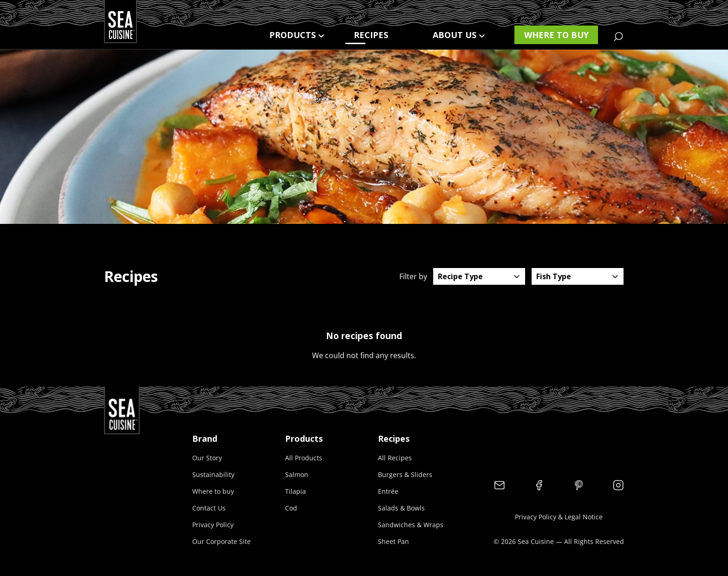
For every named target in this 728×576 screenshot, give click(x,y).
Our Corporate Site (221, 541)
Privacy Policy (213, 525)
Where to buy (556, 35)
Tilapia (296, 491)
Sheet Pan (393, 541)
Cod (291, 508)
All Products (304, 458)
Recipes (371, 35)
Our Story (207, 458)
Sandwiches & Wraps (411, 525)
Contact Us (209, 508)
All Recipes (395, 458)
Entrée (388, 491)
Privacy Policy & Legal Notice (559, 517)
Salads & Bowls (401, 508)
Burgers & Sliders (405, 475)
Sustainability (213, 475)
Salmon (297, 475)
